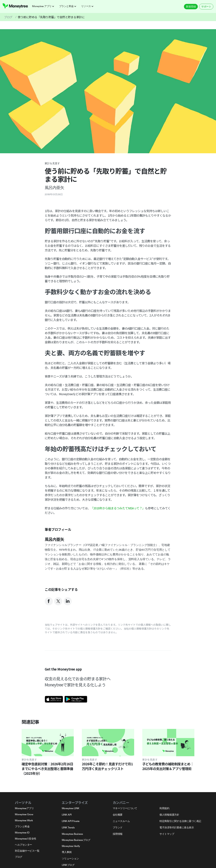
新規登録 (191, 6)
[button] (44, 6)
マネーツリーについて (125, 808)
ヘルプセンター (23, 845)
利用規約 (164, 808)
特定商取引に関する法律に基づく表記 (180, 821)
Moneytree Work (24, 820)
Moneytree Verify (71, 846)
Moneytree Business (72, 834)
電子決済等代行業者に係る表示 (177, 827)
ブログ (8, 17)
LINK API (67, 815)
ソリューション (70, 858)
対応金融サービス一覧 (27, 851)
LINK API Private (71, 821)
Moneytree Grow (24, 814)
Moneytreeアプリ (24, 808)
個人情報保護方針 (169, 815)
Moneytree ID (22, 833)
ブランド (118, 827)
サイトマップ (167, 834)
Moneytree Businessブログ (76, 840)
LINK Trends (68, 827)
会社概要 (118, 815)
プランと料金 (22, 826)
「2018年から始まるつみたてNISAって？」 (118, 508)
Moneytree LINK (71, 808)
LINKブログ (68, 865)
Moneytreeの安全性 (26, 839)
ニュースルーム (121, 821)
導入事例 (67, 852)
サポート (206, 6)
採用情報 (118, 834)
